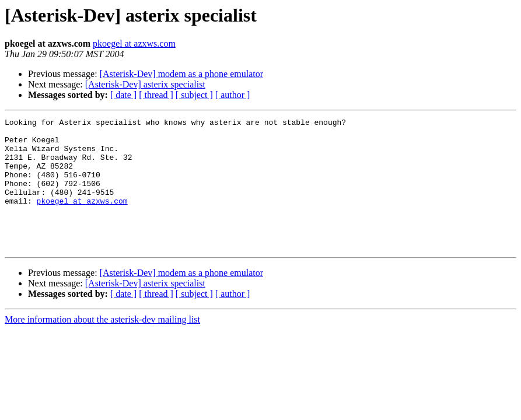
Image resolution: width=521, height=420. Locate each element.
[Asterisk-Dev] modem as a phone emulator (181, 74)
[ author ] (233, 95)
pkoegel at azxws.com (134, 43)
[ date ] (123, 95)
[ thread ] (156, 95)
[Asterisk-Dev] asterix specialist (145, 84)
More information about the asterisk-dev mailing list (102, 346)
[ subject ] (194, 95)
